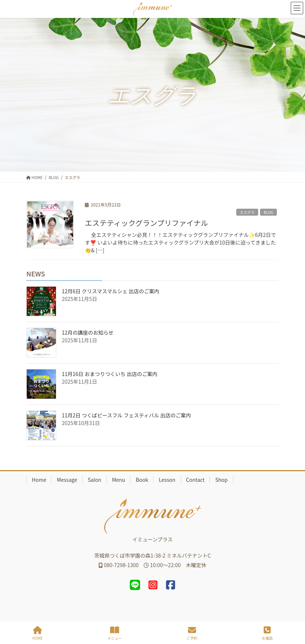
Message (67, 480)
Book (142, 480)
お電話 (267, 633)
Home (39, 480)
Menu (118, 480)
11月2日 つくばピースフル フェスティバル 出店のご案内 (126, 415)
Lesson (167, 480)
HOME (37, 633)
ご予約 (192, 633)
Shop (221, 480)
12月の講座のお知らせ (88, 332)
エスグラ (247, 212)
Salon (95, 480)
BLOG (268, 212)
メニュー (114, 633)
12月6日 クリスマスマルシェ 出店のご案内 (111, 291)
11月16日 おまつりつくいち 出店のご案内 (110, 374)
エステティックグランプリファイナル (146, 223)
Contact (195, 480)
